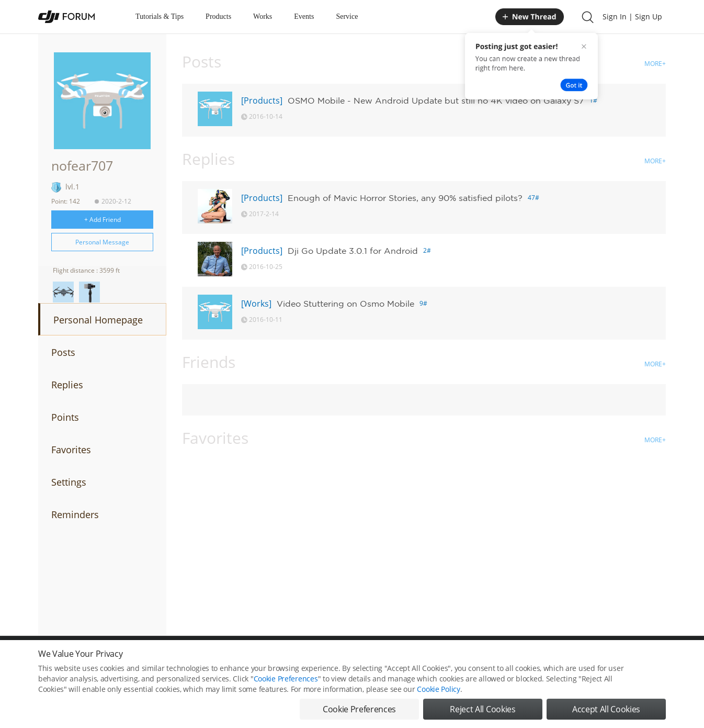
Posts (63, 352)
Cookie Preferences (286, 682)
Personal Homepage (98, 320)
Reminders (75, 514)
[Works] (256, 304)
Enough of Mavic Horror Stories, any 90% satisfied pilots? (405, 198)
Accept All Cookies (606, 712)
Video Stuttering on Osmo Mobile (345, 304)
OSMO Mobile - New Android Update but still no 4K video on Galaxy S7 (436, 100)
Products (218, 16)
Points (65, 417)
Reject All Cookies (482, 712)
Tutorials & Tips (160, 16)
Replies (67, 385)
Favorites (71, 450)
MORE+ (655, 64)
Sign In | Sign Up (632, 16)
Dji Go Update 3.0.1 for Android (353, 251)
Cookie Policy (438, 692)
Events (304, 16)
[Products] (262, 100)
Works (263, 16)
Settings (69, 482)
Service (347, 16)
